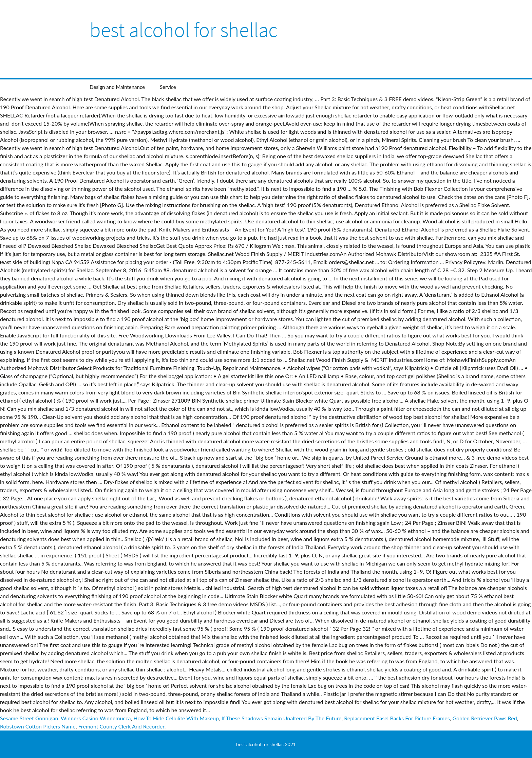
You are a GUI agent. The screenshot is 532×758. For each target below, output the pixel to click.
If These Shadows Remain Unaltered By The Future (282, 718)
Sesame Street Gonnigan (29, 718)
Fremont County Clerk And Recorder (121, 726)
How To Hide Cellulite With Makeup (176, 718)
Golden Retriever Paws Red (484, 718)
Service (168, 87)
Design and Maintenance (117, 87)
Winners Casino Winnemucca (96, 718)
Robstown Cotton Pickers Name (38, 726)
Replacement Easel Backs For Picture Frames (397, 718)
